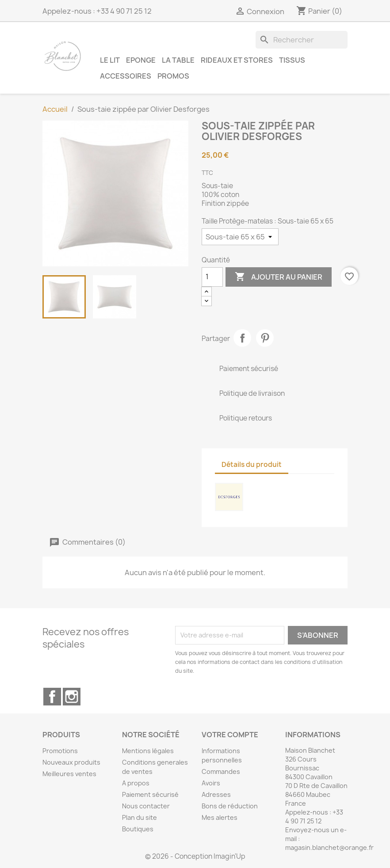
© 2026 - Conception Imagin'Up (195, 856)
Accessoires (126, 76)
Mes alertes (220, 817)
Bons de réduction (230, 806)
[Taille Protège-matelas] (240, 237)
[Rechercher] (302, 40)
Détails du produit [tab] (252, 464)
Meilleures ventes (69, 774)
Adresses (216, 794)
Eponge (141, 60)
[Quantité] (212, 277)
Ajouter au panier (279, 277)
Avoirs (211, 783)
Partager (242, 338)
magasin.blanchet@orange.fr (329, 847)
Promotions (60, 751)
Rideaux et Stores (237, 60)
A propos (136, 783)
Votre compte (230, 735)
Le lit (110, 60)
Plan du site (140, 817)
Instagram (72, 697)
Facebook (52, 697)
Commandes (221, 771)
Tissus (292, 60)
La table (178, 60)
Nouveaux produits (71, 762)
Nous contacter (146, 806)
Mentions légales (148, 751)
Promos (173, 76)
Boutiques (138, 829)
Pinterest (265, 338)
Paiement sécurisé (150, 794)
